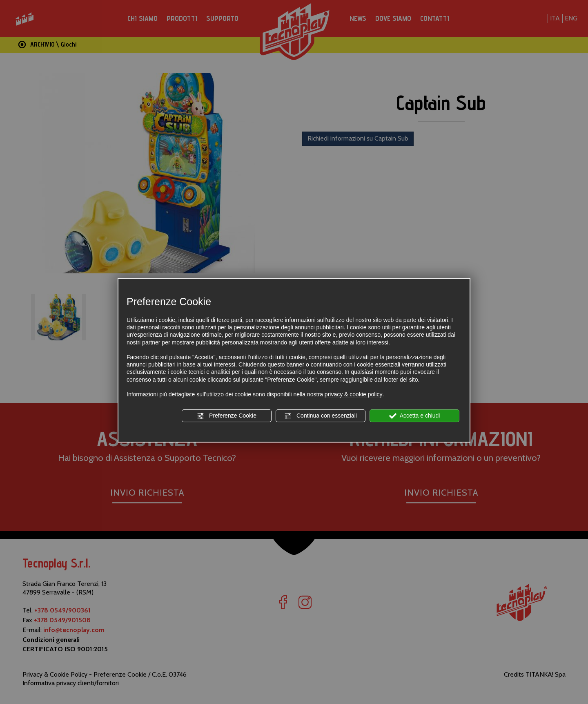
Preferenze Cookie (227, 416)
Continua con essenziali (321, 416)
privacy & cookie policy (354, 394)
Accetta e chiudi (415, 416)
